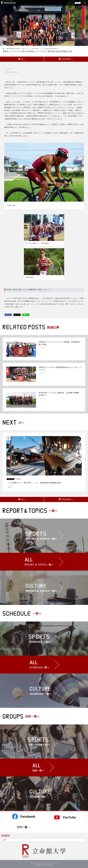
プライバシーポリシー (51, 863)
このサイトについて (36, 863)
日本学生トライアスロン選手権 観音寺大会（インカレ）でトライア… (60, 369)
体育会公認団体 (9, 72)
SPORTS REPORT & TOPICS (13, 49)
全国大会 (16, 72)
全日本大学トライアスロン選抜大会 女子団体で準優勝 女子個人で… (59, 394)
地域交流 (10, 487)
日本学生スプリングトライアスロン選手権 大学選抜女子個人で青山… (59, 343)
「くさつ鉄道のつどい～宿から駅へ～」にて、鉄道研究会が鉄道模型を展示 (34, 483)
